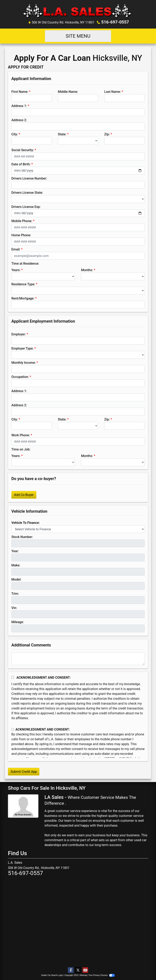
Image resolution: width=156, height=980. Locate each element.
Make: (16, 565)
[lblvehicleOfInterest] (78, 529)
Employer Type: (22, 348)
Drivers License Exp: (26, 207)
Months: (87, 270)
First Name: (20, 91)
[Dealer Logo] (78, 11)
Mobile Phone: (22, 221)
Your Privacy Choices (102, 975)
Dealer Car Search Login (52, 975)
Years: (16, 270)
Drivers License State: (27, 192)
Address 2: (19, 120)
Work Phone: (21, 435)
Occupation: (20, 377)
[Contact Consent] (13, 729)
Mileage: (18, 622)
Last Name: (113, 91)
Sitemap (83, 975)
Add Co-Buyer (24, 495)
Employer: (19, 334)
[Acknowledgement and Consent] (13, 677)
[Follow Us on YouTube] (85, 970)
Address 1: (19, 106)
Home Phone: (21, 235)
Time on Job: (21, 449)
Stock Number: (22, 537)
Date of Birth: (21, 164)
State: (62, 134)
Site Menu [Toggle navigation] (78, 36)
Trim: (15, 593)
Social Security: (23, 150)
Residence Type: (23, 284)
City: (15, 134)
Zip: (107, 134)
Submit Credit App (24, 771)
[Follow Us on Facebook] (71, 970)
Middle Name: (68, 91)
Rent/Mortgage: (23, 298)
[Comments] (78, 659)
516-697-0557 (115, 22)
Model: (16, 579)
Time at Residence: (25, 263)
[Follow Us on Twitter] (78, 970)
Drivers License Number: (29, 178)
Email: (16, 249)
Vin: (14, 608)
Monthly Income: (24, 362)
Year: (15, 551)
